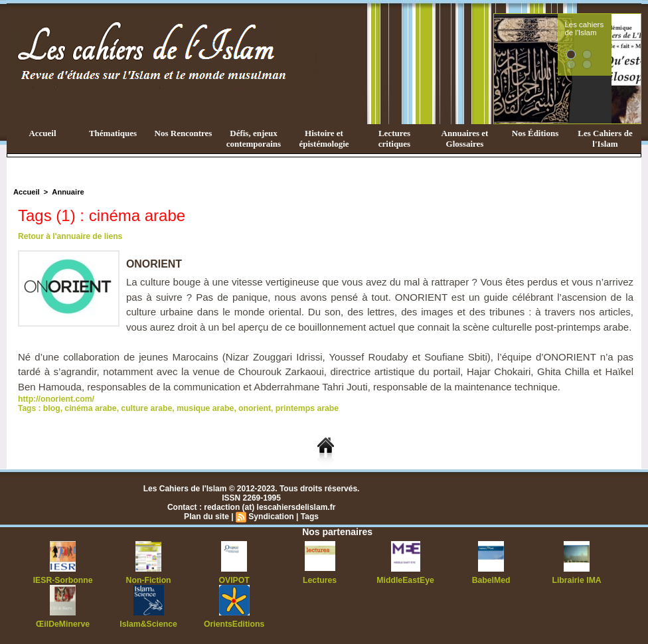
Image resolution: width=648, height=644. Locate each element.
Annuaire (67, 192)
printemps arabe (302, 408)
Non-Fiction (148, 580)
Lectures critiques (394, 138)
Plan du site (207, 517)
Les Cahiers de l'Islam (605, 138)
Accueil (42, 133)
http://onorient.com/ (55, 399)
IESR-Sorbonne (63, 580)
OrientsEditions (234, 624)
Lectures (320, 580)
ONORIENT (154, 264)
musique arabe (202, 408)
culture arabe (144, 408)
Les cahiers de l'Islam (608, 29)
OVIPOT (234, 580)
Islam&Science (148, 624)
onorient (251, 408)
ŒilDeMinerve (63, 624)
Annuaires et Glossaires (465, 138)
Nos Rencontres (184, 133)
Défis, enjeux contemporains (254, 138)
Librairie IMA (577, 580)
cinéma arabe (90, 408)
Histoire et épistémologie (324, 138)
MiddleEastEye (405, 580)
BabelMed (491, 580)
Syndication (271, 517)
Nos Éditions (535, 133)
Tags (309, 517)
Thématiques (113, 133)
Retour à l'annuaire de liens (70, 236)
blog (51, 408)
